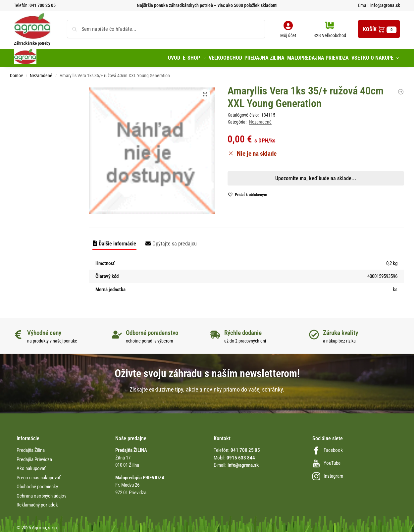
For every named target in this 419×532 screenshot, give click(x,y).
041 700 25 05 (43, 5)
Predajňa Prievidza (34, 456)
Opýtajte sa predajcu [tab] (175, 241)
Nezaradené (41, 73)
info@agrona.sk (385, 5)
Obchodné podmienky (37, 484)
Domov (16, 73)
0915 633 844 (241, 455)
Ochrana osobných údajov (41, 493)
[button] (379, 29)
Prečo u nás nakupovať (39, 475)
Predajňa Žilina (31, 448)
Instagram (328, 473)
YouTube (326, 460)
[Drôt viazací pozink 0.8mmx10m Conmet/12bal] (401, 89)
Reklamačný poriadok (37, 502)
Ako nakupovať (31, 466)
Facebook (328, 448)
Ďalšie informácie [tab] (117, 241)
